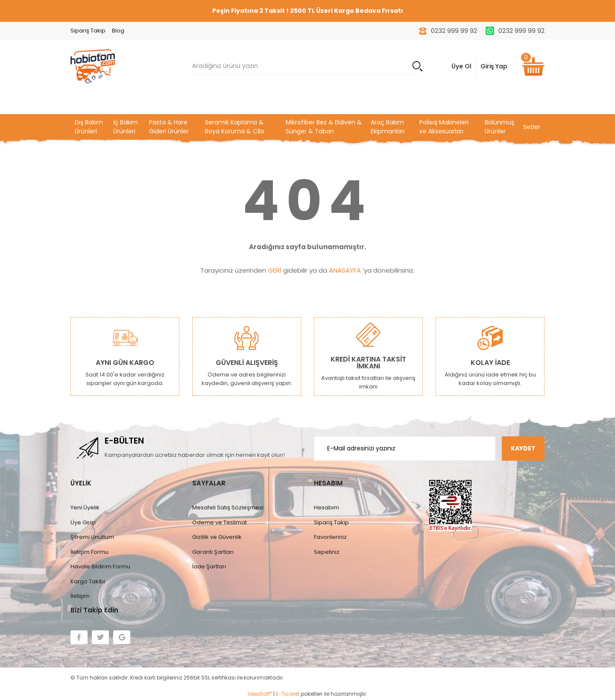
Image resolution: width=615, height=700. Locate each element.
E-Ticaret (288, 694)
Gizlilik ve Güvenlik (217, 537)
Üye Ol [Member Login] (461, 66)
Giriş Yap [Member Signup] (494, 66)
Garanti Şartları (213, 552)
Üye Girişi (83, 522)
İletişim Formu (89, 552)
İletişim (80, 596)
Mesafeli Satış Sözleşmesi (228, 507)
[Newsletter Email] (405, 449)
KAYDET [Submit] (523, 448)
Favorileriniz (330, 537)
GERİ (275, 270)
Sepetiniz (327, 552)
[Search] (307, 66)
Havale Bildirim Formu (100, 566)
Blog (118, 31)
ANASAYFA (345, 270)
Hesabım (327, 507)
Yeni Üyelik (85, 507)
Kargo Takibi (88, 581)
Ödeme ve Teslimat (220, 522)
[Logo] (93, 66)
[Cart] (533, 66)
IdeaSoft (260, 694)
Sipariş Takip (88, 31)
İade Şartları (209, 566)
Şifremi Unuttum (92, 537)
